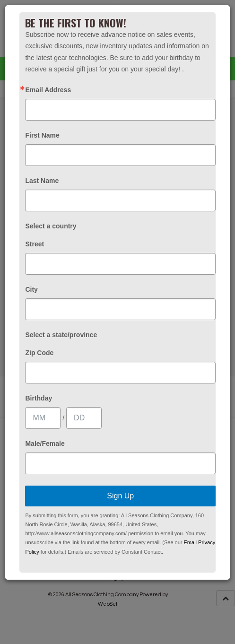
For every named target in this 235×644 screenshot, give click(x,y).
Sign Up (120, 496)
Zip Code (39, 353)
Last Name (42, 181)
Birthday (39, 398)
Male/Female (45, 444)
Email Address (48, 90)
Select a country (51, 226)
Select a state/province (61, 335)
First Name (42, 135)
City (31, 289)
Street (35, 244)
